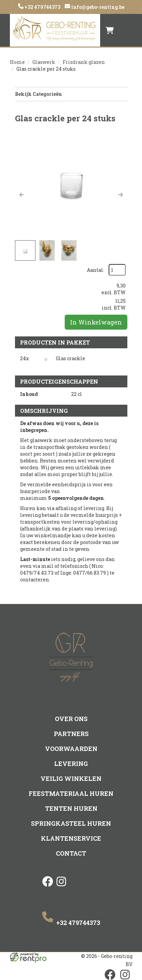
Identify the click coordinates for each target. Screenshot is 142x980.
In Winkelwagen (96, 322)
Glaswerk (44, 62)
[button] (22, 195)
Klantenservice (71, 838)
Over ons (71, 719)
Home (17, 62)
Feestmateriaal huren (71, 793)
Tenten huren (71, 808)
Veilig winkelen (71, 778)
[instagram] (61, 887)
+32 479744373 (42, 7)
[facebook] (48, 887)
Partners (71, 734)
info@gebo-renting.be (97, 7)
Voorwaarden (71, 749)
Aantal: (96, 270)
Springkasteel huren (71, 823)
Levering (71, 764)
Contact (71, 853)
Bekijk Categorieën (71, 94)
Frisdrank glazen (84, 62)
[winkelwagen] (110, 30)
